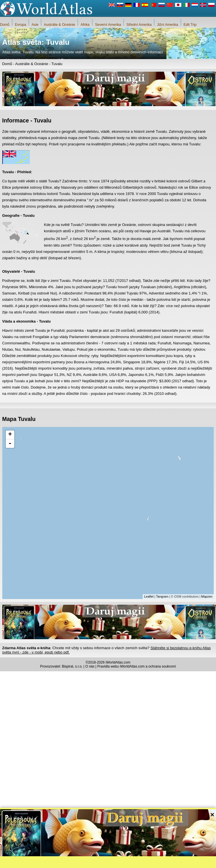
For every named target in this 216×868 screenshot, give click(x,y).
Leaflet (149, 596)
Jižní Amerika (167, 25)
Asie (35, 25)
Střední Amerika (139, 25)
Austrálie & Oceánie (59, 25)
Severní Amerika (108, 25)
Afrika (85, 25)
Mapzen (207, 596)
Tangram (162, 596)
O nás (90, 666)
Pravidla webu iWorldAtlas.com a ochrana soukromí (137, 666)
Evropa (20, 25)
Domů (5, 25)
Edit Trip (190, 25)
